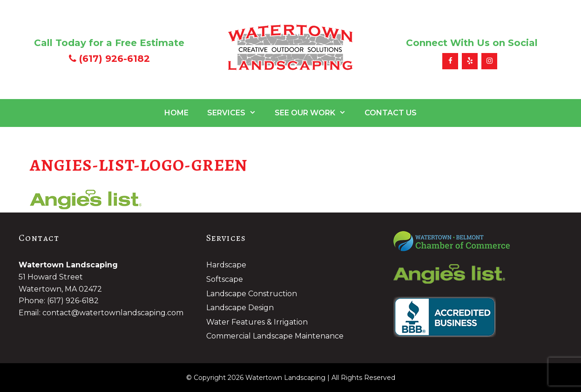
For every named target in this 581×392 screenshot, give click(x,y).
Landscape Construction (252, 294)
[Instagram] (489, 61)
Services (236, 113)
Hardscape (226, 265)
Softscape (225, 279)
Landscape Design (240, 308)
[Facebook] (450, 61)
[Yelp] (470, 61)
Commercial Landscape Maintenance (275, 336)
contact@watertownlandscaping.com (113, 313)
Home (176, 113)
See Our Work (315, 113)
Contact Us (391, 113)
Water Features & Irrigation (257, 322)
